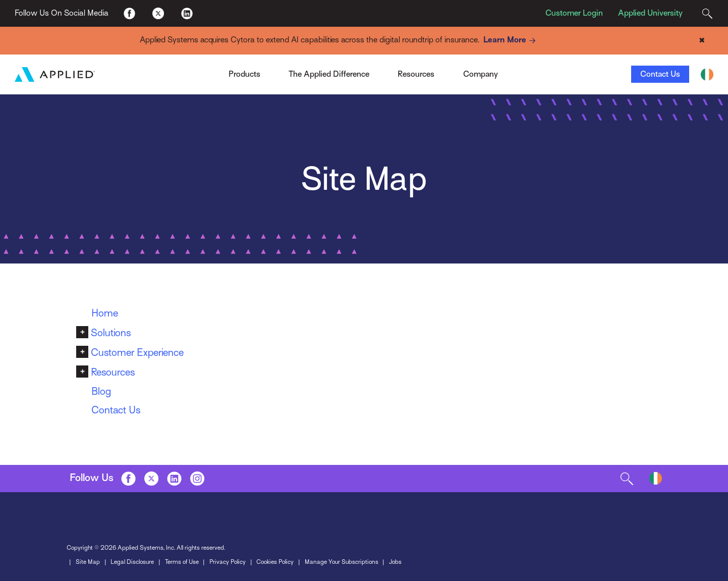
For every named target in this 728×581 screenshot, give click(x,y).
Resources (113, 372)
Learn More (511, 41)
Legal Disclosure (132, 562)
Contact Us (660, 74)
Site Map (88, 562)
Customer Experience (137, 353)
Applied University (650, 13)
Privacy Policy (228, 562)
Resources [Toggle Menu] (416, 74)
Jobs (395, 562)
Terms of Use (182, 562)
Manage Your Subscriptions (342, 562)
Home (105, 313)
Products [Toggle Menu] (244, 74)
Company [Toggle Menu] (481, 74)
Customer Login (574, 13)
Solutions (111, 333)
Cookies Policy (275, 562)
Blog (101, 391)
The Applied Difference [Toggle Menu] (329, 74)
